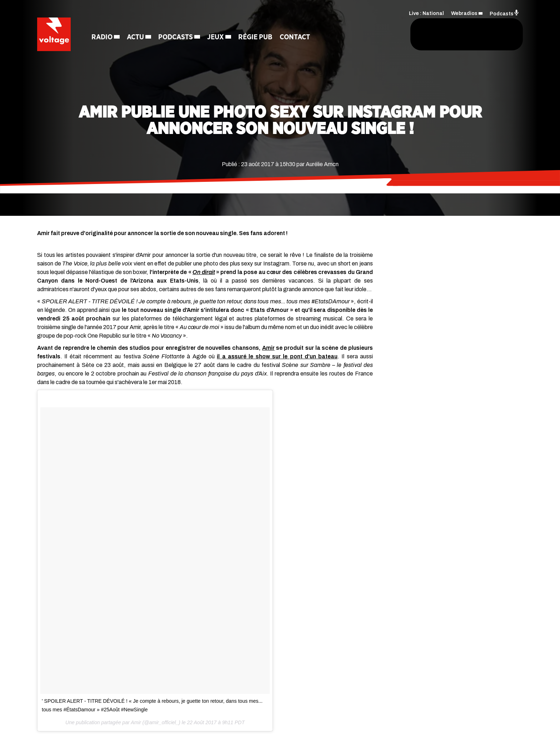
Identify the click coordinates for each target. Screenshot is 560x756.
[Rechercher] (369, 35)
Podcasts (178, 38)
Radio (104, 38)
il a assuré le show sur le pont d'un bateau (277, 356)
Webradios (464, 13)
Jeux (218, 38)
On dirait (204, 272)
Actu (137, 38)
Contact (297, 38)
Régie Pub (257, 38)
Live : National (426, 13)
